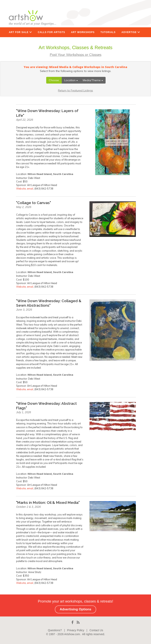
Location (71, 80)
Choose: (54, 80)
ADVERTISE (131, 32)
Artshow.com (72, 634)
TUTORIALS (108, 32)
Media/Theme (93, 80)
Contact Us (96, 630)
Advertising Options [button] (75, 609)
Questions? (55, 630)
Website (21, 189)
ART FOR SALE (20, 32)
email (30, 189)
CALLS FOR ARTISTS (51, 32)
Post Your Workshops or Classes (76, 54)
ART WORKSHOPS (83, 32)
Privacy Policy (76, 630)
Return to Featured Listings (75, 90)
